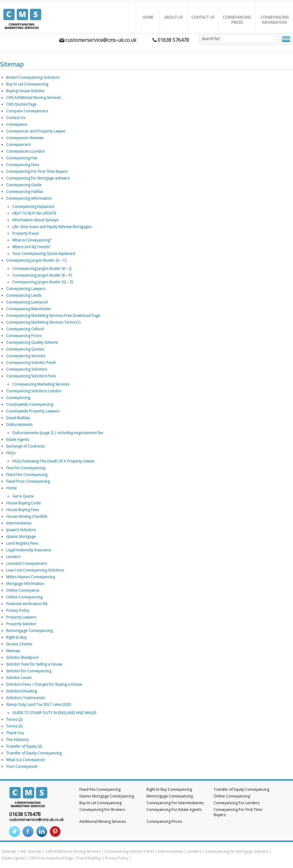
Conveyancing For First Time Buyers (37, 171)
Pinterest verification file (27, 604)
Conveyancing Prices (237, 20)
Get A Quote (23, 496)
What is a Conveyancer (26, 760)
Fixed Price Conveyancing (28, 481)
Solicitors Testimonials (25, 698)
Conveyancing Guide (24, 185)
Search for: (211, 39)
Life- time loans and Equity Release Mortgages (52, 227)
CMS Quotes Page (21, 104)
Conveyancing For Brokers (102, 810)
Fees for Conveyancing (26, 468)
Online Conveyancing (24, 597)
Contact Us (203, 17)
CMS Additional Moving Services (33, 98)
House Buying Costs (23, 503)
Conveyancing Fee (22, 158)
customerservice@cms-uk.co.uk (101, 40)
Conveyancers (18, 145)
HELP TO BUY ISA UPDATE (34, 213)
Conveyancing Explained (33, 207)
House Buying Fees (22, 510)
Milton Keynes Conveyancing (31, 577)
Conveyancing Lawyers (26, 289)
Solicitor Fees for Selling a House (34, 664)
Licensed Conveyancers (26, 563)
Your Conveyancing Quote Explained (44, 254)
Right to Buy (16, 637)
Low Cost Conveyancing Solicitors (35, 570)
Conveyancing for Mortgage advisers (38, 178)
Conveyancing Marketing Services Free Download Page (53, 316)
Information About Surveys (35, 220)
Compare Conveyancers (27, 111)
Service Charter (19, 644)
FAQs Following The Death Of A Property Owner (53, 461)
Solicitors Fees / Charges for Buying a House (44, 684)
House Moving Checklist (27, 516)
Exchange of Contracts (25, 446)
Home (148, 17)
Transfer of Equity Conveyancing (34, 753)
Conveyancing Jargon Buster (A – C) (36, 260)
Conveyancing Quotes (25, 349)
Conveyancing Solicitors (27, 369)
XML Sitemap (31, 851)
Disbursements (19, 425)
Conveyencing (18, 398)
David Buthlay (18, 418)
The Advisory (17, 740)
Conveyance (17, 124)
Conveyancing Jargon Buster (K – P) (42, 275)
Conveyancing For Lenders (237, 803)
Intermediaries (19, 523)
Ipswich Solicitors (21, 530)
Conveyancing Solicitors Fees (31, 376)
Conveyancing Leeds (24, 295)
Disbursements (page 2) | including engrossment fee (58, 433)
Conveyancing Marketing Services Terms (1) (43, 322)
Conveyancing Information (275, 20)
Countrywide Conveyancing (30, 404)
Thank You (15, 733)
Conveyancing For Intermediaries (175, 803)
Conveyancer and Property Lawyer (36, 131)
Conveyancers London (25, 151)
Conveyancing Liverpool (27, 302)
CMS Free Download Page (51, 858)
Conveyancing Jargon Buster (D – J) (42, 269)
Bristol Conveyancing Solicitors (33, 77)
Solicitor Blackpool (22, 657)
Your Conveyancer (22, 766)
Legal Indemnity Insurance (29, 550)
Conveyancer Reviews (25, 138)
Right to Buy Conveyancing (169, 789)
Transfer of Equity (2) (24, 746)
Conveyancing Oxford (25, 329)
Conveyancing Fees (23, 165)
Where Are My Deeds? (31, 247)
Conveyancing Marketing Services (41, 384)
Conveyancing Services (26, 356)
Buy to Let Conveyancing (27, 84)
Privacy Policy (18, 610)
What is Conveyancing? (32, 240)
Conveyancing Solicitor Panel (31, 363)
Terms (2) (14, 719)
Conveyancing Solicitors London (34, 391)
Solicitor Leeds (19, 678)
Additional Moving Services (103, 821)
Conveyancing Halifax (25, 192)
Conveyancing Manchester (29, 309)
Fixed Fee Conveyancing (27, 475)
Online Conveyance (23, 590)
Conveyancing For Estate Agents (174, 810)
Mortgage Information (25, 584)
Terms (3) (14, 726)
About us (173, 17)
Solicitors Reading (22, 691)
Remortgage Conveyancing (29, 631)
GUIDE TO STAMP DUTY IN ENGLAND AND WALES (54, 713)
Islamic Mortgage (21, 537)
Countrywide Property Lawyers (33, 411)
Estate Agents (18, 439)
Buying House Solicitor (25, 91)
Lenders (13, 557)
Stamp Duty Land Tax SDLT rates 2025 (39, 705)
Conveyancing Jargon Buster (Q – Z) (43, 282)
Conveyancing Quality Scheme (32, 342)
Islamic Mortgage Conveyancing (107, 796)
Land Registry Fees (22, 543)
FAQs (11, 453)
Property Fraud (25, 233)
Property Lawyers (21, 617)
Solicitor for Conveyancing (29, 671)
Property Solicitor (21, 624)
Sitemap (13, 651)
